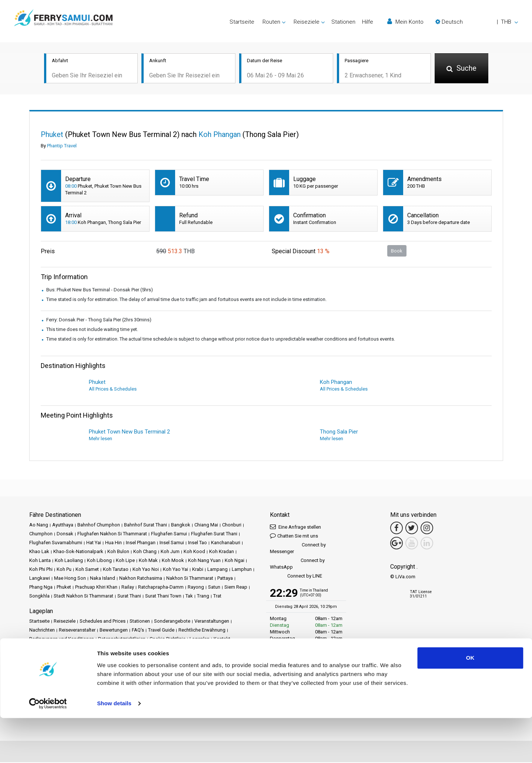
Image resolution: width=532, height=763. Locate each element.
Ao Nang (39, 526)
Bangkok (181, 526)
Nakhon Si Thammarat (190, 579)
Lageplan (200, 640)
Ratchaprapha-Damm (161, 588)
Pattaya (225, 579)
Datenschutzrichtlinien (122, 640)
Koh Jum (170, 552)
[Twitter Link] (412, 529)
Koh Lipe (125, 561)
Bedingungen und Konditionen (62, 640)
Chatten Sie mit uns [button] (294, 536)
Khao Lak (39, 552)
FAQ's (138, 631)
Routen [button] (271, 22)
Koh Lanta (40, 561)
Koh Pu (64, 570)
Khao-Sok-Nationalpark (78, 552)
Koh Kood (194, 552)
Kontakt (222, 640)
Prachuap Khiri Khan (96, 588)
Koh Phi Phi (41, 570)
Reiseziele (65, 622)
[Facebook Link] (397, 529)
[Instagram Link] (427, 529)
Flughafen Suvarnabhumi (56, 543)
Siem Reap (236, 588)
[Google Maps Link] (397, 544)
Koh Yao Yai (175, 570)
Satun (214, 588)
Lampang (218, 570)
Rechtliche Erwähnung (202, 631)
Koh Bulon (118, 552)
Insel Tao (198, 543)
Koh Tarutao (116, 570)
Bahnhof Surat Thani (145, 526)
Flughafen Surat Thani (214, 534)
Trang (203, 597)
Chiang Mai (206, 526)
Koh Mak (148, 561)
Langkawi (40, 579)
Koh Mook (173, 561)
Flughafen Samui (169, 534)
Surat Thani (129, 597)
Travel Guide (161, 631)
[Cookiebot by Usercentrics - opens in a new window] (48, 749)
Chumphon (41, 534)
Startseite (242, 22)
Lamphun (242, 570)
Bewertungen (114, 631)
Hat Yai (94, 543)
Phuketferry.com (46, 665)
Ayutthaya (63, 526)
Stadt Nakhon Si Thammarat (83, 597)
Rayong (196, 588)
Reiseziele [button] (307, 22)
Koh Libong (99, 561)
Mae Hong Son (70, 579)
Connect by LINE (296, 577)
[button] (477, 22)
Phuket (64, 588)
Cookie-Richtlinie (168, 640)
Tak (189, 597)
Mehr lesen (101, 439)
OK (470, 703)
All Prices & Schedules (113, 390)
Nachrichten (42, 631)
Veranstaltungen (212, 622)
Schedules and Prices (103, 622)
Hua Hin (113, 543)
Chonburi (232, 526)
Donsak (65, 534)
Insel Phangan (141, 543)
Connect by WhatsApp (297, 564)
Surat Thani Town (163, 597)
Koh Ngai (235, 561)
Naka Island (103, 579)
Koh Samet (87, 570)
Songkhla (39, 597)
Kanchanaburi (226, 543)
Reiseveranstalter (77, 631)
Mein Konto (405, 22)
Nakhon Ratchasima (141, 579)
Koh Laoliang (69, 561)
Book (397, 251)
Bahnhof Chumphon (99, 526)
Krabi (198, 570)
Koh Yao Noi (146, 570)
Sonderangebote (172, 622)
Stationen (343, 22)
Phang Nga (41, 588)
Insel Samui (172, 543)
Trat (217, 597)
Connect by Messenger (298, 549)
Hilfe (368, 22)
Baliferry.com (82, 665)
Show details (114, 748)
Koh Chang (145, 552)
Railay (128, 588)
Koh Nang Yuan (204, 561)
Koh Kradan (222, 552)
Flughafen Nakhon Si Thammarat (112, 534)
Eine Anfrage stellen (295, 527)
